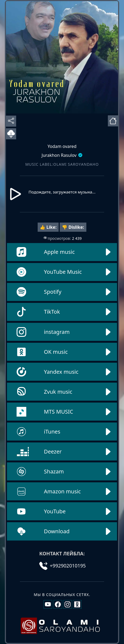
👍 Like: (48, 227)
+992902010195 (63, 566)
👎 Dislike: (73, 227)
